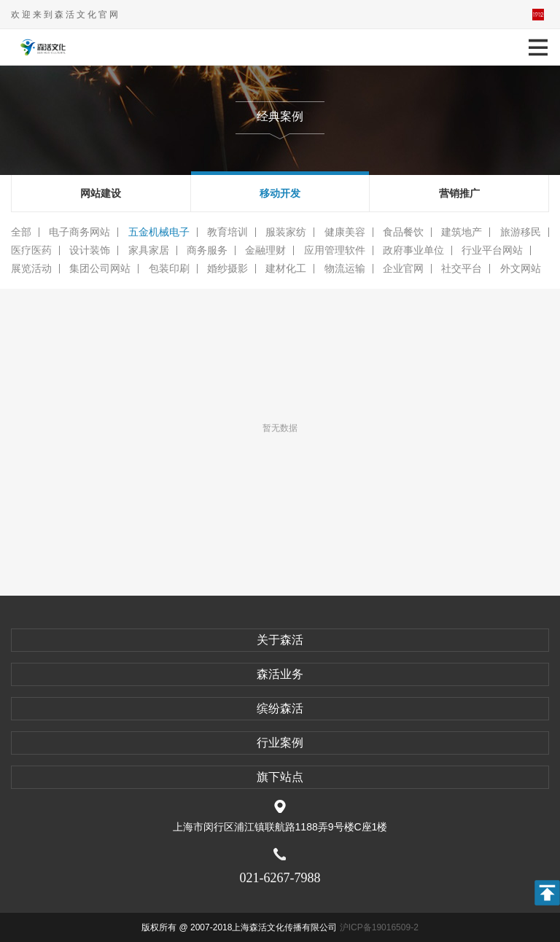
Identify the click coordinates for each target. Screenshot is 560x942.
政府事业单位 (413, 250)
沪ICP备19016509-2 (379, 927)
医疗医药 (31, 250)
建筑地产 (462, 232)
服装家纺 (286, 232)
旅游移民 (521, 232)
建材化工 (286, 269)
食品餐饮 (403, 232)
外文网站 (521, 269)
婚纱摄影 (227, 269)
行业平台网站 (492, 250)
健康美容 (345, 232)
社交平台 (462, 269)
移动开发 (280, 193)
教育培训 (227, 232)
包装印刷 (169, 269)
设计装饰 (90, 250)
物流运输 (345, 269)
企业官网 (403, 269)
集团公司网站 (100, 269)
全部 (21, 232)
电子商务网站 (79, 232)
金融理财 (265, 250)
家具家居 (149, 250)
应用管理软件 (335, 250)
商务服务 (207, 250)
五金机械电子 (159, 232)
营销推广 (459, 193)
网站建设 (101, 193)
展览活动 (31, 269)
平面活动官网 (538, 15)
